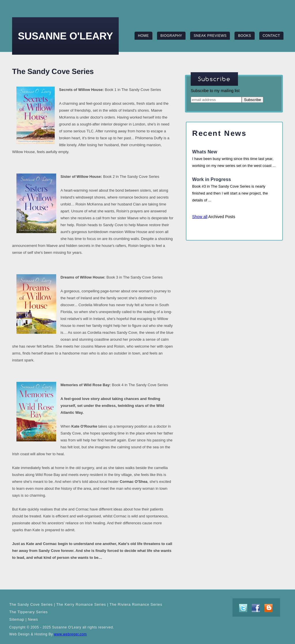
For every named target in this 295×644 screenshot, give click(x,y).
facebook (256, 608)
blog (268, 608)
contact (271, 36)
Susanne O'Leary (65, 36)
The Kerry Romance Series (81, 604)
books (244, 36)
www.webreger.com (71, 634)
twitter (243, 608)
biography (171, 36)
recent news (219, 133)
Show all (200, 217)
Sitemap (17, 619)
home (143, 36)
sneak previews (210, 36)
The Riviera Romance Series (136, 604)
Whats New (205, 152)
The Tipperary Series (29, 612)
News (33, 619)
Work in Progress (212, 179)
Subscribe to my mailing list (215, 91)
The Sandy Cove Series (31, 604)
